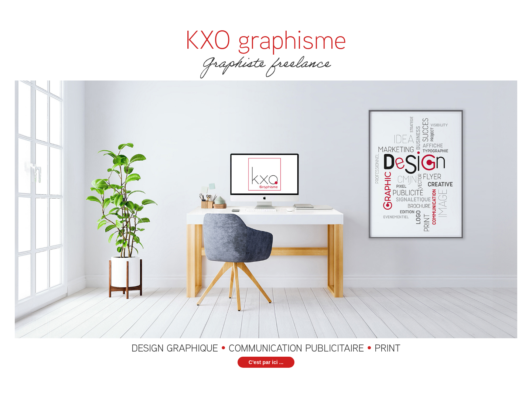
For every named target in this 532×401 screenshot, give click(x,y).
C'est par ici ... (266, 362)
